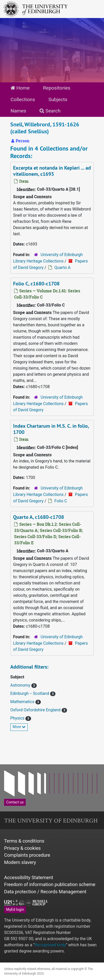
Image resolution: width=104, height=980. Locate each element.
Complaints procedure (27, 855)
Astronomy (21, 685)
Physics (18, 718)
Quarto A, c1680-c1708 (39, 517)
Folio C (61, 501)
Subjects (58, 99)
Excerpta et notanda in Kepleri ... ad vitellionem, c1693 (52, 171)
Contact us (15, 802)
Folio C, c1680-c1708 (36, 284)
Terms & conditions (24, 841)
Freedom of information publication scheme (50, 884)
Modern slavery (20, 862)
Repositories (57, 88)
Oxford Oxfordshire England (36, 710)
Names (18, 111)
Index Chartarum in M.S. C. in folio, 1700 (51, 429)
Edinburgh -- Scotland (30, 693)
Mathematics (23, 702)
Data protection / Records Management (45, 892)
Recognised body (50, 945)
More (19, 727)
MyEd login (15, 909)
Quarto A (63, 268)
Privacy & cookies (22, 848)
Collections (23, 99)
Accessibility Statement (29, 877)
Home (20, 88)
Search (50, 111)
